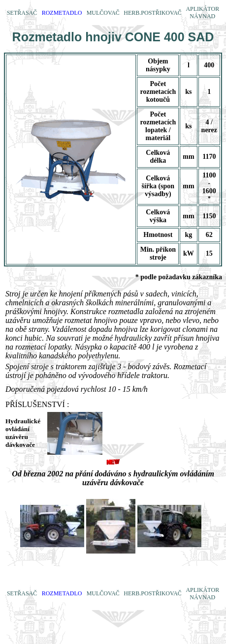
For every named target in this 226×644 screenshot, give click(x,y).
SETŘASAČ (22, 13)
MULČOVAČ (103, 13)
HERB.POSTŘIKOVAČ (152, 13)
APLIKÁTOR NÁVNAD (202, 13)
